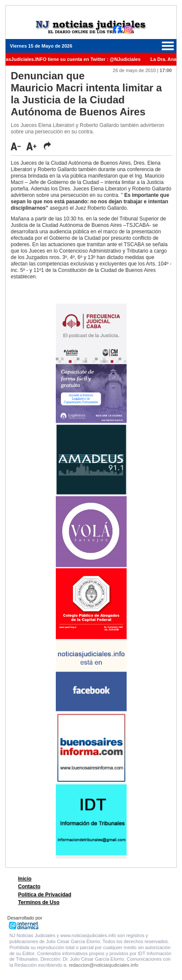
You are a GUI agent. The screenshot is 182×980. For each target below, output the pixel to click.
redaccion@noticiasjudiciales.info (103, 965)
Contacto (29, 887)
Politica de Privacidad (45, 895)
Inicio (25, 879)
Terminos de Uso (39, 902)
